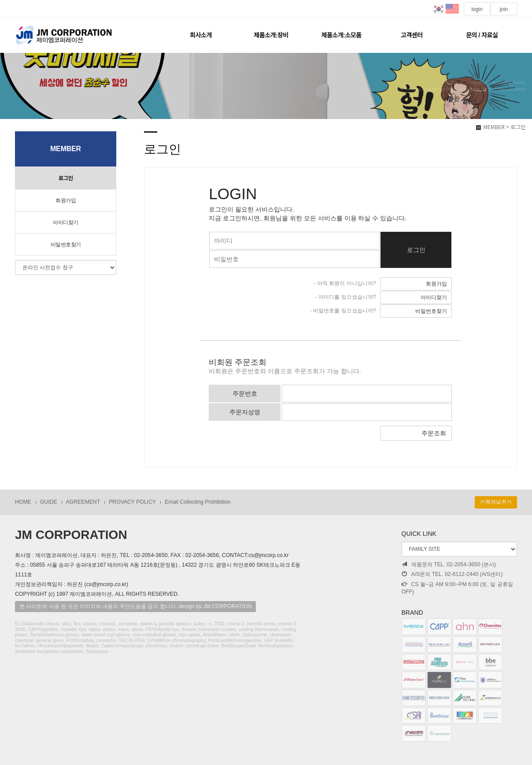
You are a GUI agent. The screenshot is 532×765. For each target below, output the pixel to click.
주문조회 (434, 433)
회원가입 (66, 201)
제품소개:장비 (271, 35)
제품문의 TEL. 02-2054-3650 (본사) (449, 564)
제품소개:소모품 (342, 35)
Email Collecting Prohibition (198, 502)
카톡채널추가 (496, 502)
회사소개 (201, 35)
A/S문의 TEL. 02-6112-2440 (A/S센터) (452, 574)
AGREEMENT (83, 502)
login (477, 9)
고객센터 (412, 35)
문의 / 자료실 (482, 35)
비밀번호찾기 (66, 245)
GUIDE (49, 502)
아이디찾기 (66, 223)
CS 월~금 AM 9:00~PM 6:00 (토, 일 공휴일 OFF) (457, 588)
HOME (23, 502)
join (504, 9)
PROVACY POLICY (132, 502)
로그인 (66, 178)
